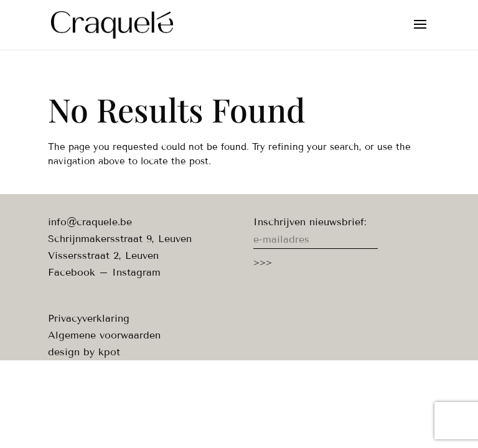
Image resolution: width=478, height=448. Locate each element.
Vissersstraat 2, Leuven (103, 255)
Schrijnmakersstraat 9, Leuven (120, 239)
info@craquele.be (90, 222)
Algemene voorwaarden (104, 335)
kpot (109, 352)
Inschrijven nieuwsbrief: (310, 222)
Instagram (136, 272)
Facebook (72, 272)
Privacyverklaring (89, 318)
